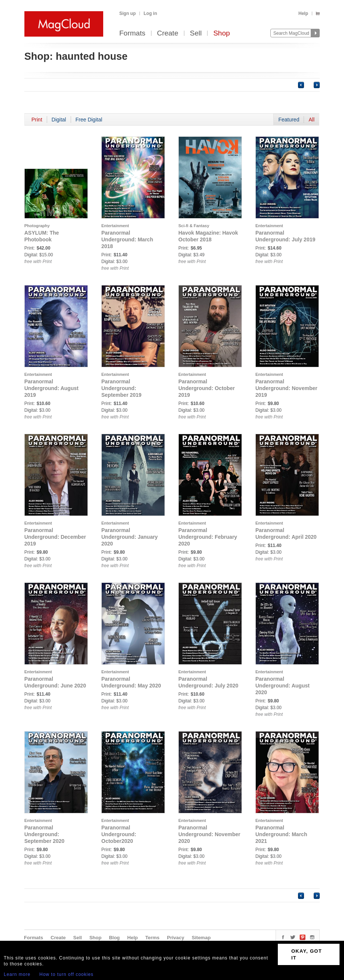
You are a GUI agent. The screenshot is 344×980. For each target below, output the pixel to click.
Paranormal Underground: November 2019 (286, 388)
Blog (114, 938)
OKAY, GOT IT (307, 954)
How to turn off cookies (66, 974)
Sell (196, 33)
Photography (37, 226)
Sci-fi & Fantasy (194, 226)
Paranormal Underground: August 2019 (51, 388)
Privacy (176, 938)
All (311, 120)
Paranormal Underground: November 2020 (209, 834)
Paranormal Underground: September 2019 (121, 388)
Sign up (128, 13)
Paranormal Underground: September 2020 (44, 834)
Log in (150, 13)
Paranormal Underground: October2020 (119, 834)
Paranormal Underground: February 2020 (208, 537)
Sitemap (201, 938)
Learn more (17, 974)
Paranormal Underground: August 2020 (282, 686)
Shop (221, 33)
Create (168, 33)
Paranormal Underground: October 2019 (207, 388)
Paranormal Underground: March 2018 (127, 239)
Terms (152, 938)
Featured (289, 120)
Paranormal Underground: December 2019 (55, 537)
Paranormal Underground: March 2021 (281, 834)
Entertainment (115, 226)
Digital (59, 120)
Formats (132, 33)
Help (303, 13)
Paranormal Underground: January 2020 (130, 537)
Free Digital (89, 120)
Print (37, 120)
